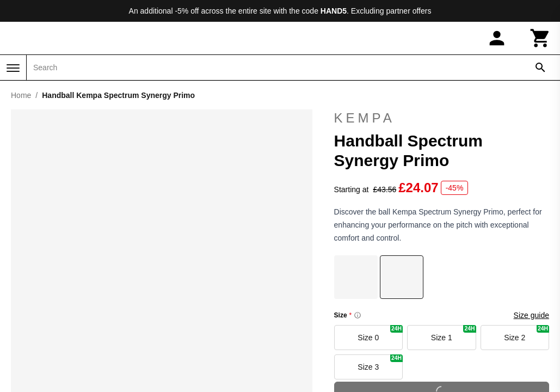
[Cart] (540, 38)
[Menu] (13, 68)
